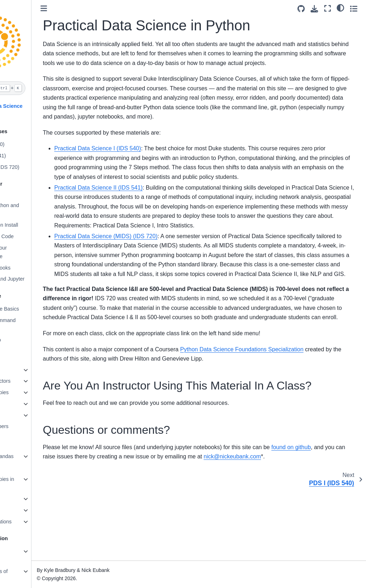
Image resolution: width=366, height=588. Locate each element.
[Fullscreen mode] (328, 8)
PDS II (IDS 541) (28, 156)
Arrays (17, 415)
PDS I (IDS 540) (28, 144)
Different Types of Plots (29, 576)
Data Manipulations (31, 522)
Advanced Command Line (33, 325)
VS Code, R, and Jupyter (38, 279)
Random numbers (30, 426)
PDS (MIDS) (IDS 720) (35, 167)
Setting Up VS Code (32, 236)
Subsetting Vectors (31, 381)
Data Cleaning (26, 510)
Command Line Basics (35, 309)
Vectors (18, 370)
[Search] (36, 88)
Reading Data (25, 499)
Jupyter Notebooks (31, 268)
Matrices (19, 404)
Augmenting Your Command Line (29, 252)
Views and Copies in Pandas (33, 483)
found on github (333, 517)
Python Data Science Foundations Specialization (284, 406)
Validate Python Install (34, 225)
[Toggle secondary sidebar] (354, 8)
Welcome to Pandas (32, 456)
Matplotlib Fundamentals (26, 556)
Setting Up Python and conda (35, 210)
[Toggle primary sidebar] (86, 8)
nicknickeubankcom (307, 526)
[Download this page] (314, 9)
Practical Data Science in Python (37, 110)
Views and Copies (30, 392)
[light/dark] (340, 7)
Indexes (18, 468)
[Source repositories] (301, 9)
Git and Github (26, 340)
